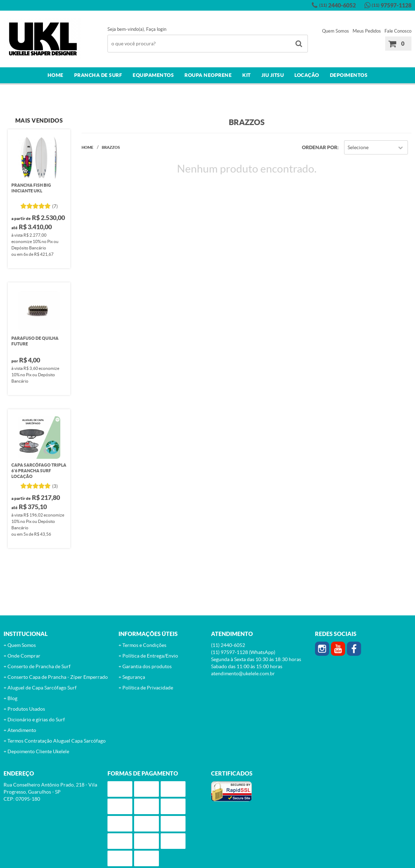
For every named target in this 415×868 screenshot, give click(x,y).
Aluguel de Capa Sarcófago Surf (42, 688)
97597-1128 (392, 5)
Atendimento (22, 730)
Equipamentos (153, 75)
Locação (307, 75)
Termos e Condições (144, 645)
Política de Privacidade (148, 688)
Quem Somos (336, 31)
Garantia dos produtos (147, 666)
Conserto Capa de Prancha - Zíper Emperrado (58, 677)
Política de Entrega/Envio (150, 656)
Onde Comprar (24, 656)
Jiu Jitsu (273, 75)
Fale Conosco (398, 31)
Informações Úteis (148, 634)
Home (56, 75)
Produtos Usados (26, 709)
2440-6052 (337, 5)
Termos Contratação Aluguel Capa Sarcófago (57, 741)
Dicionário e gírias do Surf (36, 720)
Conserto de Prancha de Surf (39, 666)
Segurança (134, 677)
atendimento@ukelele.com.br (243, 673)
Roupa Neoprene (208, 75)
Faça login (156, 29)
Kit (247, 75)
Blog (12, 698)
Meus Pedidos (367, 31)
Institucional (26, 634)
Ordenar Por (320, 147)
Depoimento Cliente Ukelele (38, 751)
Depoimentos (349, 75)
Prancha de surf (98, 75)
